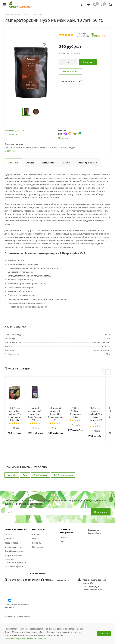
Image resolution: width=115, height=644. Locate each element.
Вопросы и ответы (13, 537)
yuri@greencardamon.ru (57, 562)
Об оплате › (64, 138)
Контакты (37, 525)
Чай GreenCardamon (63, 457)
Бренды (36, 516)
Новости (64, 519)
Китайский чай (40, 457)
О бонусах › (10, 151)
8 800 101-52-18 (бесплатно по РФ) (29, 562)
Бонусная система (13, 529)
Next (108, 372)
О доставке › (11, 134)
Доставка (9, 521)
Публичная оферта (14, 548)
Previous (103, 372)
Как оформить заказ (14, 533)
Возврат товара (12, 525)
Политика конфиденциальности (15, 543)
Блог (62, 523)
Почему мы (38, 529)
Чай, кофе (12, 457)
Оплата (8, 516)
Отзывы (36, 521)
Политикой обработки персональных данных (27, 638)
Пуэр (25, 457)
